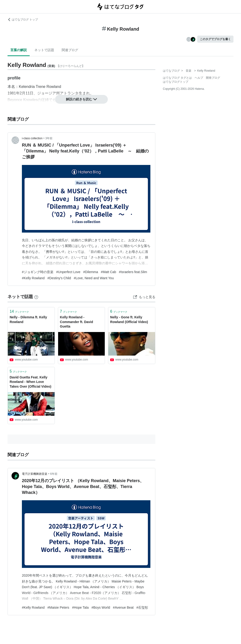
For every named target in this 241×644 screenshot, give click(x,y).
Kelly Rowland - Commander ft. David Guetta (77, 322)
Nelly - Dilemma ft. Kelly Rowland (28, 320)
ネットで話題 (44, 50)
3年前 (49, 138)
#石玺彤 (142, 607)
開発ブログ (213, 78)
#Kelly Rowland (33, 278)
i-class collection (32, 138)
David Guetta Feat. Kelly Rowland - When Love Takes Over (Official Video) (30, 382)
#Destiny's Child (59, 278)
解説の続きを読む (81, 99)
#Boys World (101, 607)
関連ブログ (70, 50)
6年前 (54, 474)
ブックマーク (19, 311)
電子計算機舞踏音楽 (35, 474)
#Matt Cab (109, 272)
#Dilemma (91, 272)
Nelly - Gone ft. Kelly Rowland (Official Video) (129, 320)
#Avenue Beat (123, 607)
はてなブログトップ (176, 82)
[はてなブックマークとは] (36, 297)
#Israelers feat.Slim (133, 272)
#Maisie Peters (58, 607)
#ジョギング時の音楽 (38, 272)
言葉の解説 (19, 50)
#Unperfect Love (68, 272)
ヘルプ (199, 78)
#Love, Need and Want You (94, 278)
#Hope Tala (80, 607)
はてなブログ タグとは (177, 78)
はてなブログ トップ (23, 20)
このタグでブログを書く (215, 39)
